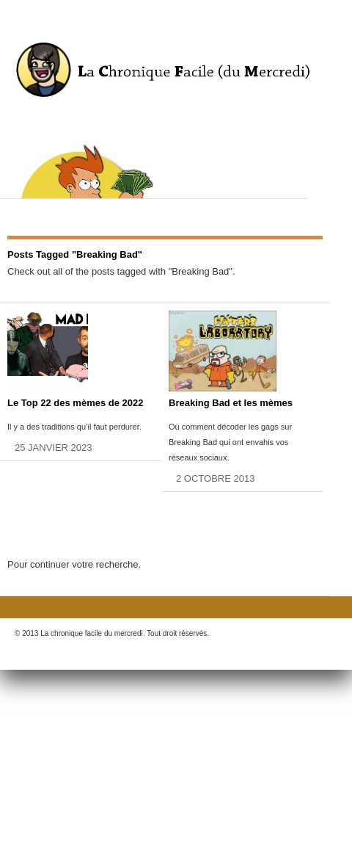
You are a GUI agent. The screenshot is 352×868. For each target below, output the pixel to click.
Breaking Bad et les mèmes (231, 403)
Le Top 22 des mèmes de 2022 (75, 403)
